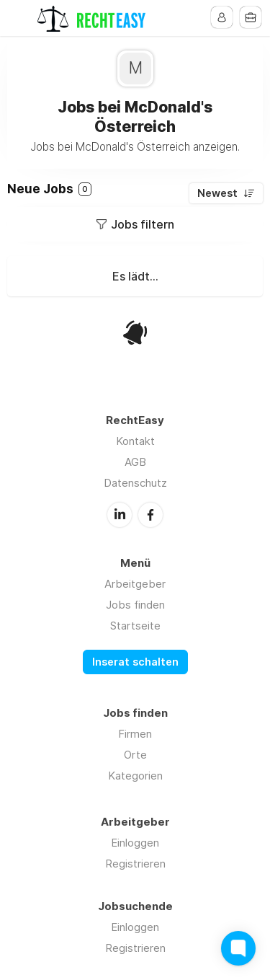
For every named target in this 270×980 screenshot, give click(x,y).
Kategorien (135, 776)
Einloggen (135, 843)
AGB (135, 462)
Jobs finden (135, 605)
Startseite (135, 626)
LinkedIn (120, 515)
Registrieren (135, 864)
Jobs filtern (143, 224)
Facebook (150, 515)
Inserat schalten (135, 662)
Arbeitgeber (135, 584)
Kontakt (135, 441)
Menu (19, 18)
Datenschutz (135, 483)
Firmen (135, 734)
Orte (135, 755)
